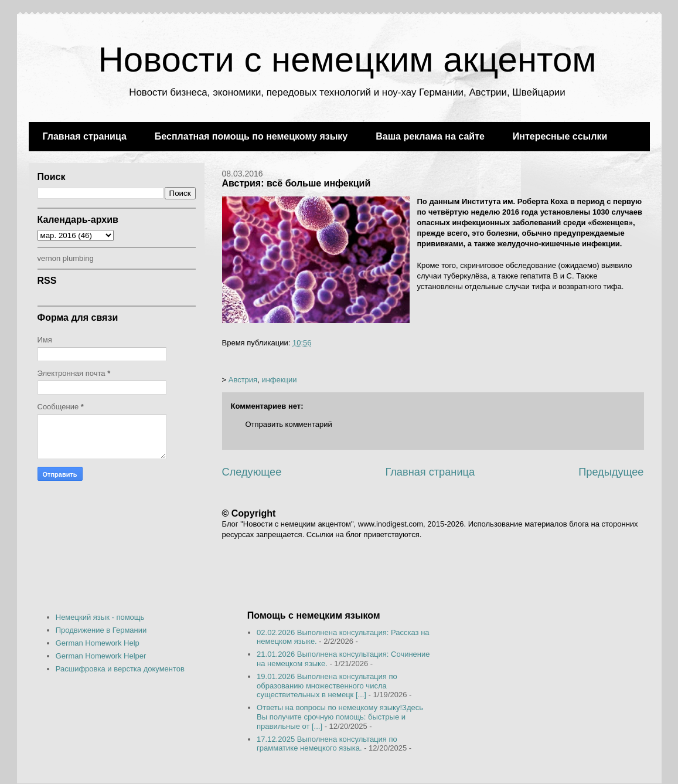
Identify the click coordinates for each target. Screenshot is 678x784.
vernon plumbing (66, 258)
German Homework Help (98, 643)
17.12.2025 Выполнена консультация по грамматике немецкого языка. (327, 744)
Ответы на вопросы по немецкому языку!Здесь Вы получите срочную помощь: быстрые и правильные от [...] (340, 717)
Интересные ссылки (560, 136)
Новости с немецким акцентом (347, 60)
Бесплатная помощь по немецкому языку (251, 136)
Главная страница (85, 136)
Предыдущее (611, 472)
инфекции (279, 380)
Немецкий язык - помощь (100, 617)
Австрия (243, 380)
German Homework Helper (101, 656)
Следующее (252, 472)
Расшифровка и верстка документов (120, 669)
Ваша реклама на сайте (430, 136)
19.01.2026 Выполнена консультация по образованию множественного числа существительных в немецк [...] (327, 685)
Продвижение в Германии (101, 630)
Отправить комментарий (289, 424)
